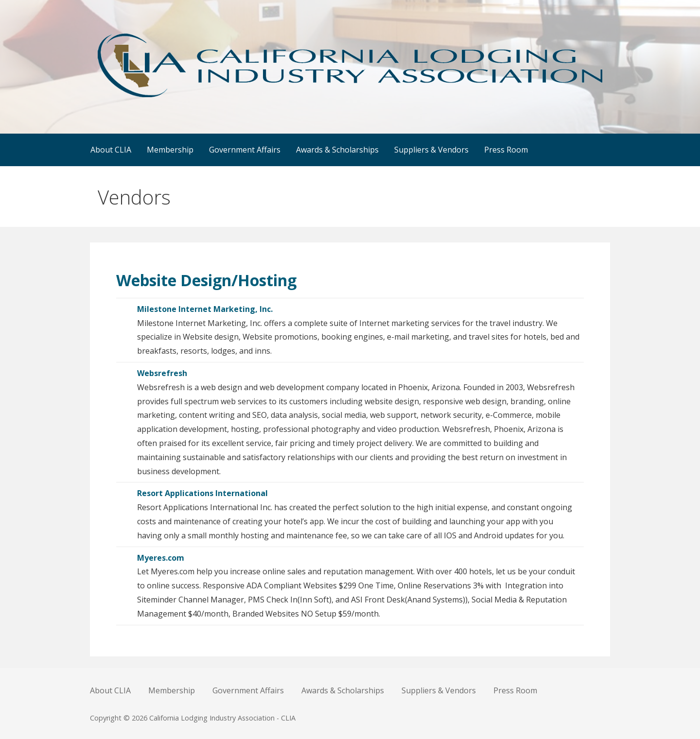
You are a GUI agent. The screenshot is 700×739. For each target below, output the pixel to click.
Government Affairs (245, 150)
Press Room (506, 150)
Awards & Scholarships (337, 150)
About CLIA (111, 150)
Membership (170, 150)
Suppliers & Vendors (431, 150)
